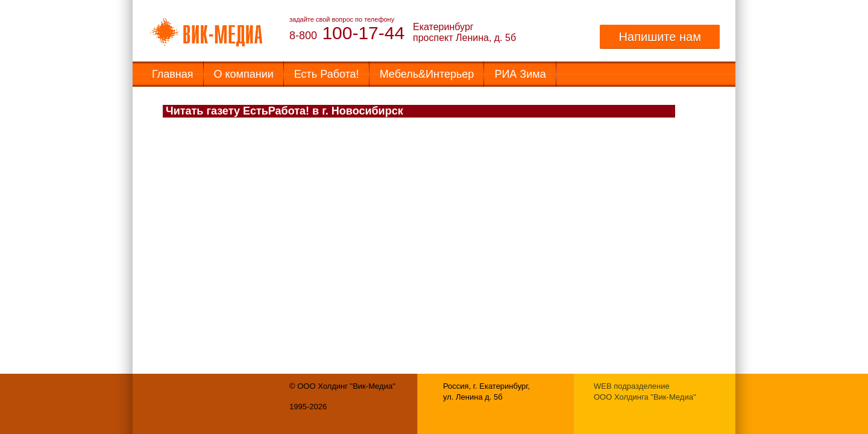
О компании (244, 74)
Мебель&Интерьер (427, 74)
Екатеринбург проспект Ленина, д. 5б (464, 32)
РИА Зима (520, 74)
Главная (173, 74)
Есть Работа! (327, 74)
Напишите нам (660, 37)
